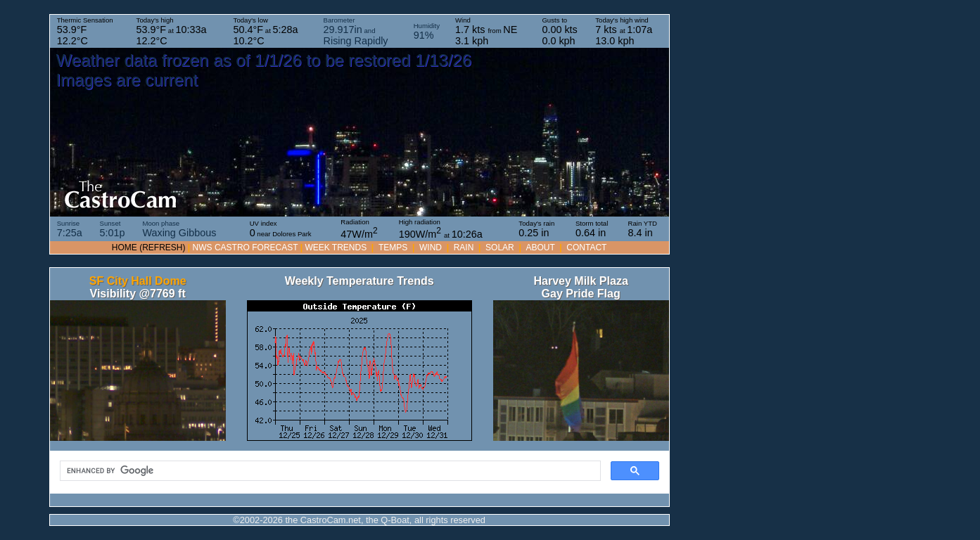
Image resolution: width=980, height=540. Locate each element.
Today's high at (172, 31)
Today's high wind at (624, 31)
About (540, 247)
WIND (431, 247)
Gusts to (559, 31)
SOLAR (500, 247)
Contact (586, 247)
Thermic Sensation (85, 31)
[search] (329, 471)
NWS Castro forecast (246, 247)
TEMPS (393, 247)
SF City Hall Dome (138, 281)
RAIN (464, 247)
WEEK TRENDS (336, 247)
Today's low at (266, 31)
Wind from (486, 31)
